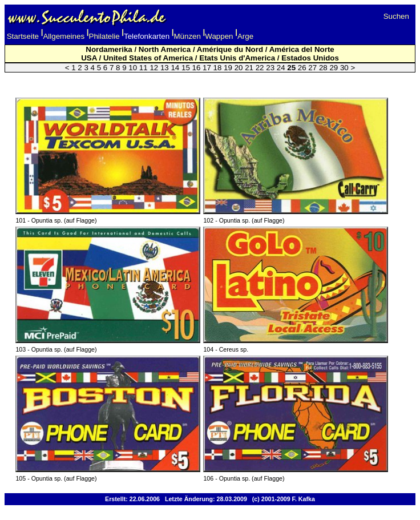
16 (197, 68)
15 (186, 68)
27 (312, 68)
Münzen (187, 36)
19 (228, 68)
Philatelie (104, 36)
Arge (245, 36)
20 (239, 68)
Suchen (396, 16)
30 (344, 68)
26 (302, 68)
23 (270, 68)
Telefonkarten (147, 36)
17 (207, 68)
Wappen (219, 36)
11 (144, 68)
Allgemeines (64, 36)
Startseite (23, 36)
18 (218, 68)
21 (249, 68)
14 (175, 68)
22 (260, 68)
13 (165, 68)
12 (154, 68)
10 (133, 68)
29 (334, 68)
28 (323, 68)
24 (281, 68)
